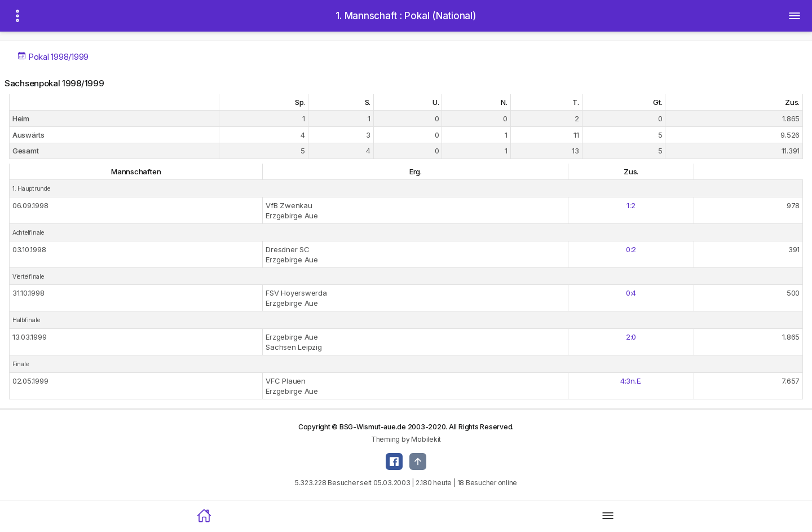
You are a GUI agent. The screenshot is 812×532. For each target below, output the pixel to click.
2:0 (631, 337)
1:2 (631, 205)
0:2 (631, 249)
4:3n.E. (631, 381)
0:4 (631, 293)
